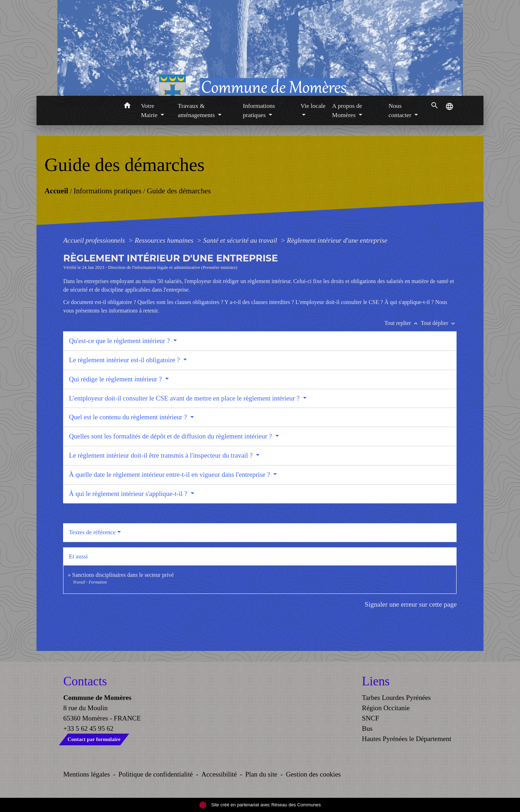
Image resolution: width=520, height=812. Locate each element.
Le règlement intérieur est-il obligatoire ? (125, 360)
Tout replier (402, 323)
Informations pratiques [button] (259, 110)
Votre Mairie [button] (150, 110)
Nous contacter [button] (401, 110)
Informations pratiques (107, 190)
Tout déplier (439, 323)
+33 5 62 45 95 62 (89, 728)
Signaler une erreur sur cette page (411, 604)
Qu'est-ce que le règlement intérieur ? (120, 341)
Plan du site (261, 774)
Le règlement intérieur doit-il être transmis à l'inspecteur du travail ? (161, 455)
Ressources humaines (165, 240)
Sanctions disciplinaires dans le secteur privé (123, 575)
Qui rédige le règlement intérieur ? (116, 379)
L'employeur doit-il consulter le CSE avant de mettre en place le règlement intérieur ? (185, 398)
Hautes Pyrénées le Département (407, 739)
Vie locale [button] (313, 106)
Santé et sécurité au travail (241, 240)
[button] (127, 107)
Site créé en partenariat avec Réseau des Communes (260, 805)
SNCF (370, 718)
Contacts (85, 681)
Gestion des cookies (313, 774)
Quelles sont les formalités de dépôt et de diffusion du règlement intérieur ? (171, 436)
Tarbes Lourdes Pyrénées (396, 698)
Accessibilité (219, 774)
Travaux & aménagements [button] (197, 110)
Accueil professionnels (95, 240)
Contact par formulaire (94, 739)
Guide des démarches (179, 190)
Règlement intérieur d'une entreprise (337, 240)
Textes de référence (92, 532)
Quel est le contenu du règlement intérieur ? (129, 417)
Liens (376, 681)
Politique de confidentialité (156, 774)
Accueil (56, 190)
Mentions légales (87, 774)
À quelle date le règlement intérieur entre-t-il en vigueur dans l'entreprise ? (170, 474)
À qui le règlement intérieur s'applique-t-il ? (129, 494)
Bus (367, 728)
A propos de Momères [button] (347, 110)
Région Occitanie (386, 708)
